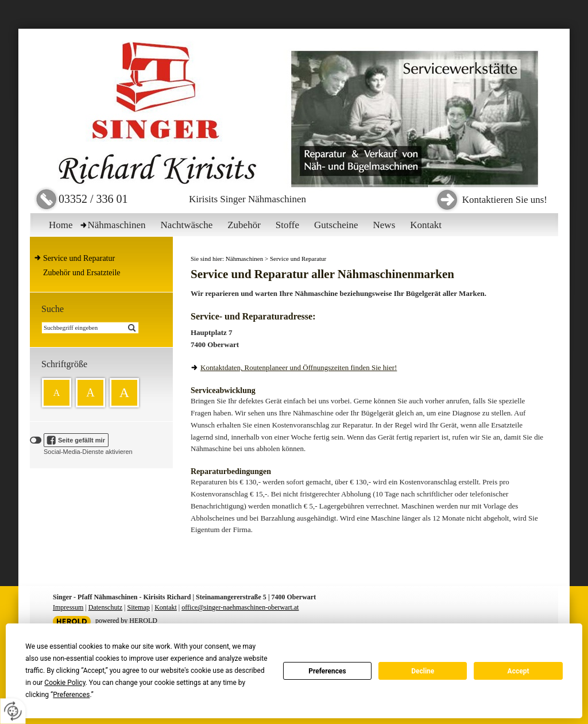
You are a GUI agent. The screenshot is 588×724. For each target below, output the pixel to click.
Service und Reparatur (79, 258)
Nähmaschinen (117, 225)
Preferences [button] (71, 695)
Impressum (68, 607)
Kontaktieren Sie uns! (505, 200)
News (384, 225)
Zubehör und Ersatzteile (82, 273)
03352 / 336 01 (93, 199)
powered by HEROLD (126, 621)
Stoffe (287, 225)
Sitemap (138, 607)
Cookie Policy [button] (65, 683)
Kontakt (426, 225)
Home (61, 225)
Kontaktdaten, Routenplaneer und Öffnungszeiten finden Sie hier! (299, 367)
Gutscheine (336, 225)
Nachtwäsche (187, 225)
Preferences (327, 671)
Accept (519, 671)
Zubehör (244, 225)
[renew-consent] (13, 711)
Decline (423, 671)
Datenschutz (105, 607)
